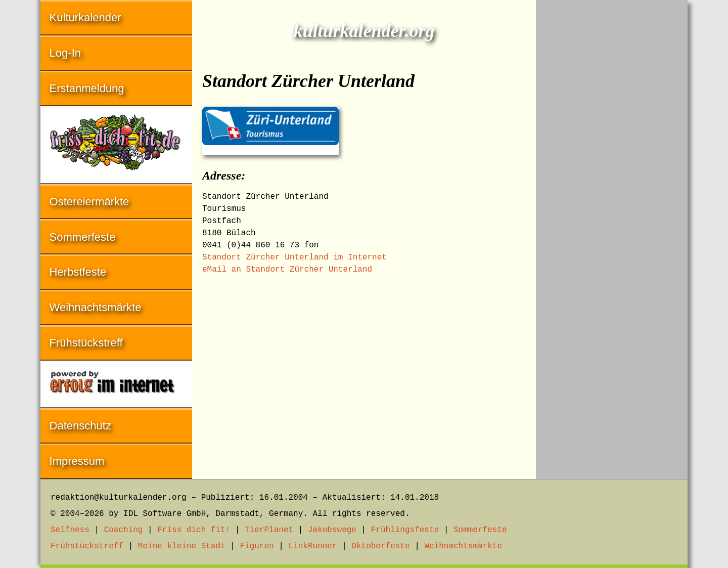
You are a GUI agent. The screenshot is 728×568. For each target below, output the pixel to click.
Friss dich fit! (194, 530)
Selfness (70, 530)
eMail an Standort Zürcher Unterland (287, 270)
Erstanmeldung (87, 88)
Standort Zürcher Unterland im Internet (294, 257)
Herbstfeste (78, 272)
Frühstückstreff (86, 343)
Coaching (124, 530)
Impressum (77, 461)
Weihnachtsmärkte (96, 307)
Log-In (65, 53)
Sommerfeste (83, 237)
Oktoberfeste (380, 546)
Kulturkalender (85, 17)
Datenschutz (80, 426)
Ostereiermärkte (89, 202)
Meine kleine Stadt (182, 546)
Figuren (257, 546)
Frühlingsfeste (405, 530)
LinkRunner (313, 546)
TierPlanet (269, 530)
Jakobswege (332, 530)
